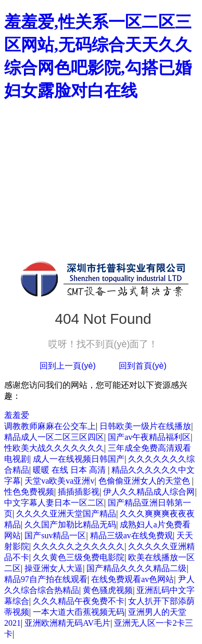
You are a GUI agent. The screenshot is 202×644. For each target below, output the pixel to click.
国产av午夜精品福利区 (149, 437)
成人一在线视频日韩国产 (79, 459)
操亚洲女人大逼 (54, 568)
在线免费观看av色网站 (132, 579)
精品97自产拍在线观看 (46, 579)
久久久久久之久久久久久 (79, 546)
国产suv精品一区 (55, 535)
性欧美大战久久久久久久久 (54, 448)
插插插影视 (79, 492)
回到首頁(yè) (143, 366)
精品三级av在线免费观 (131, 535)
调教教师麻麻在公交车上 (50, 426)
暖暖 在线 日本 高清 (70, 470)
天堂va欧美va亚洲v (59, 481)
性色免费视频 (29, 492)
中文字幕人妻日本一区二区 (54, 503)
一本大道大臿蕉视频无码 (79, 612)
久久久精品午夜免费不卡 (79, 601)
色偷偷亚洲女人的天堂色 (145, 481)
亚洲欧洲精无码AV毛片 (67, 623)
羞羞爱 (17, 415)
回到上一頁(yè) (68, 366)
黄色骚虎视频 (108, 590)
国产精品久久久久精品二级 (136, 568)
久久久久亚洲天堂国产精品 (66, 514)
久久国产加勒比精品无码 (70, 525)
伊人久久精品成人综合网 (149, 492)
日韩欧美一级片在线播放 (145, 426)
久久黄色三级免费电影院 (79, 557)
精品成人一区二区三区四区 (54, 437)
